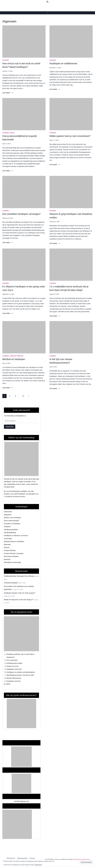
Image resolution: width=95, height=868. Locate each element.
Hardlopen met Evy (14, 681)
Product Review (10, 550)
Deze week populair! (11, 521)
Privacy (32, 858)
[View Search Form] (47, 2)
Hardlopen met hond (14, 669)
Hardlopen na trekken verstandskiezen (21, 672)
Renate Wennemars (14, 678)
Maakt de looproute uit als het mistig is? (19, 600)
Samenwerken (22, 858)
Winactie (7, 559)
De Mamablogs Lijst (21, 801)
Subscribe (10, 427)
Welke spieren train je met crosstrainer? (70, 136)
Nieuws (12, 133)
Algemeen (6, 60)
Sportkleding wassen (14, 675)
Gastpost (7, 527)
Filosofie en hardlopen (12, 524)
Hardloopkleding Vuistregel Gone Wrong (19, 576)
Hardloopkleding (10, 533)
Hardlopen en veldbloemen (63, 63)
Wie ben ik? (11, 858)
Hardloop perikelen (17, 356)
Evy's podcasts (12, 660)
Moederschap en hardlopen (14, 541)
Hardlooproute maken (14, 663)
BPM (8, 684)
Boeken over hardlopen (13, 518)
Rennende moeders (11, 556)
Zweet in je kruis (12, 666)
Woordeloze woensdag (12, 562)
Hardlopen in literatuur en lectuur (16, 536)
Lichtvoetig (8, 539)
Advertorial (8, 512)
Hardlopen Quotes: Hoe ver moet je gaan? (20, 593)
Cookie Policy (38, 865)
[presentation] (24, 42)
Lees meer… (8, 93)
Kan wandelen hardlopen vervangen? (21, 214)
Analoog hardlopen (11, 583)
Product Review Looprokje (14, 553)
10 (23, 396)
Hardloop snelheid (13, 654)
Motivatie (7, 545)
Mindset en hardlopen (14, 359)
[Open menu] (48, 13)
